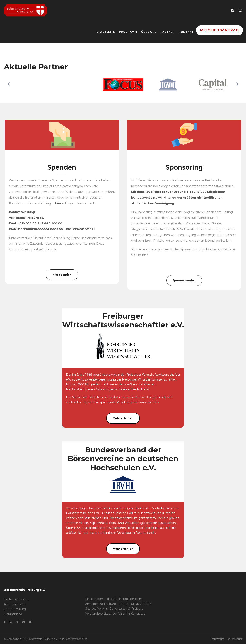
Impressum (218, 639)
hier (145, 255)
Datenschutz (235, 639)
